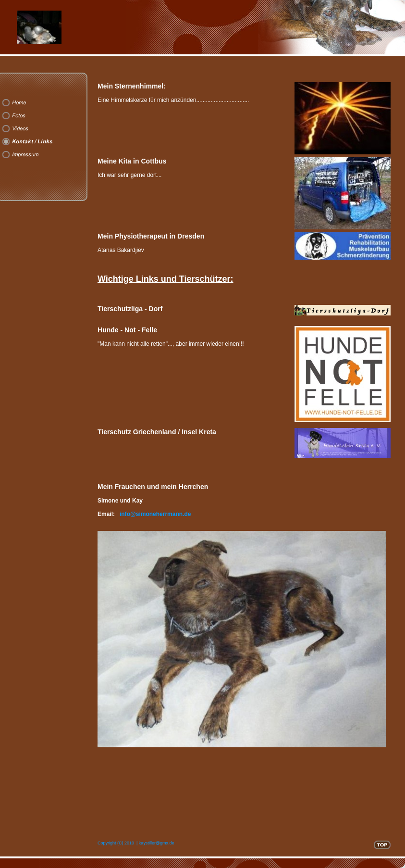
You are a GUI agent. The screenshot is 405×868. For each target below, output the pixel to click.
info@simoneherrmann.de (155, 514)
